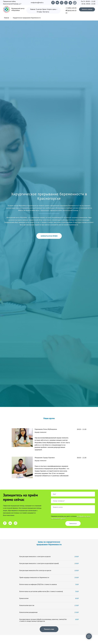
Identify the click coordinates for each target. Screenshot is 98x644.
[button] (87, 9)
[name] (73, 494)
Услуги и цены (51, 9)
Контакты (46, 12)
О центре (39, 9)
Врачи (44, 9)
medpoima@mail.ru (37, 3)
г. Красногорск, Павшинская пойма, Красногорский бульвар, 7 (60, 210)
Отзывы (39, 12)
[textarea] (73, 509)
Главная (33, 9)
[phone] (73, 501)
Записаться (73, 523)
